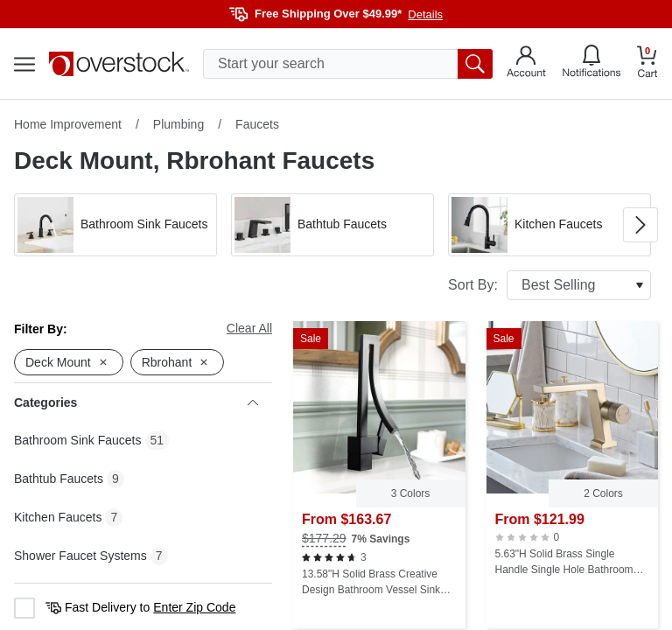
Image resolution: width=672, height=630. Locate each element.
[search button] (475, 64)
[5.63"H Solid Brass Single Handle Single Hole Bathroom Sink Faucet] (573, 475)
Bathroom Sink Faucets (78, 440)
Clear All (249, 328)
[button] (115, 225)
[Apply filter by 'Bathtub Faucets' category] (332, 225)
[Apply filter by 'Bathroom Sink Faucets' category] (115, 225)
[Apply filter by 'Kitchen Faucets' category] (549, 225)
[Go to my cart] (647, 64)
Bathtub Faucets (59, 479)
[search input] (348, 64)
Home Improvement (68, 124)
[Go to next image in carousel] (640, 225)
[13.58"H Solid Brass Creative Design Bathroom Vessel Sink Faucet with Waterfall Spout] (379, 475)
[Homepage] (119, 64)
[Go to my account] (526, 64)
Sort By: (549, 285)
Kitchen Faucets (58, 517)
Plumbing (178, 124)
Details (425, 14)
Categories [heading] (136, 402)
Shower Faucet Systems (80, 556)
